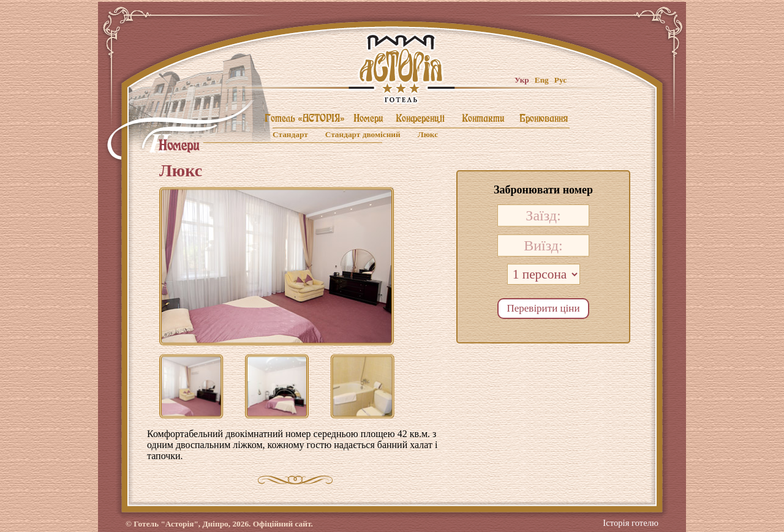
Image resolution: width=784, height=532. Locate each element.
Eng (542, 80)
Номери (368, 118)
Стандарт (290, 134)
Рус (560, 80)
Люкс (428, 134)
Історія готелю (631, 519)
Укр (522, 80)
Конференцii (420, 118)
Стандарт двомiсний (363, 134)
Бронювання (544, 118)
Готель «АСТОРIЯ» (305, 118)
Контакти (483, 118)
